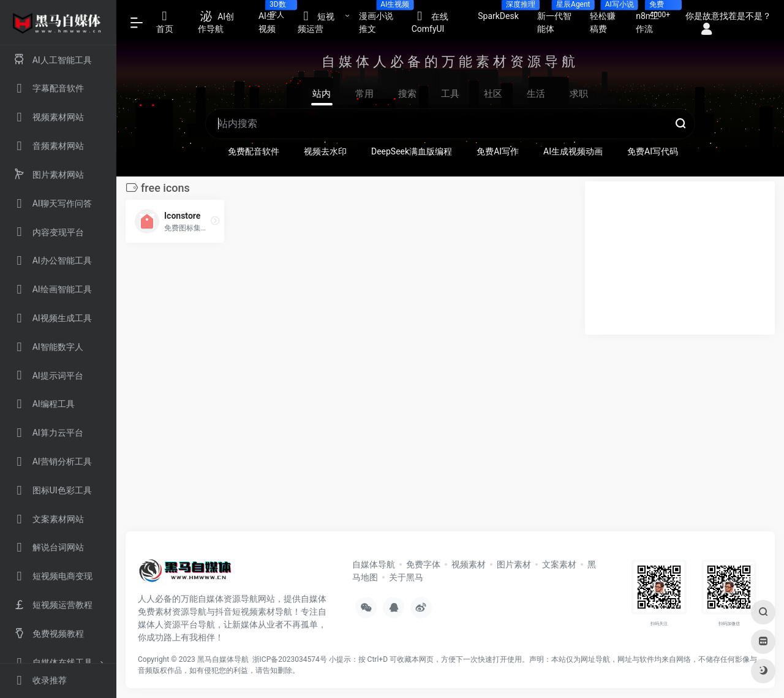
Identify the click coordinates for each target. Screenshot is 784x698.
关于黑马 (406, 577)
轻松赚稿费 (608, 19)
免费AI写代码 (653, 151)
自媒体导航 (374, 564)
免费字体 (423, 564)
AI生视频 (273, 19)
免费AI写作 (498, 151)
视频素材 (469, 564)
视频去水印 (325, 151)
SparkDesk (503, 12)
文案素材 (559, 564)
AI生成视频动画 (573, 151)
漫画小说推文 (381, 19)
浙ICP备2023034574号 (290, 659)
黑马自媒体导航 (223, 659)
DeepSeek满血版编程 (412, 151)
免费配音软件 (254, 151)
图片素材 (514, 564)
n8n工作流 (653, 19)
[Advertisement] (680, 258)
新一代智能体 (559, 19)
